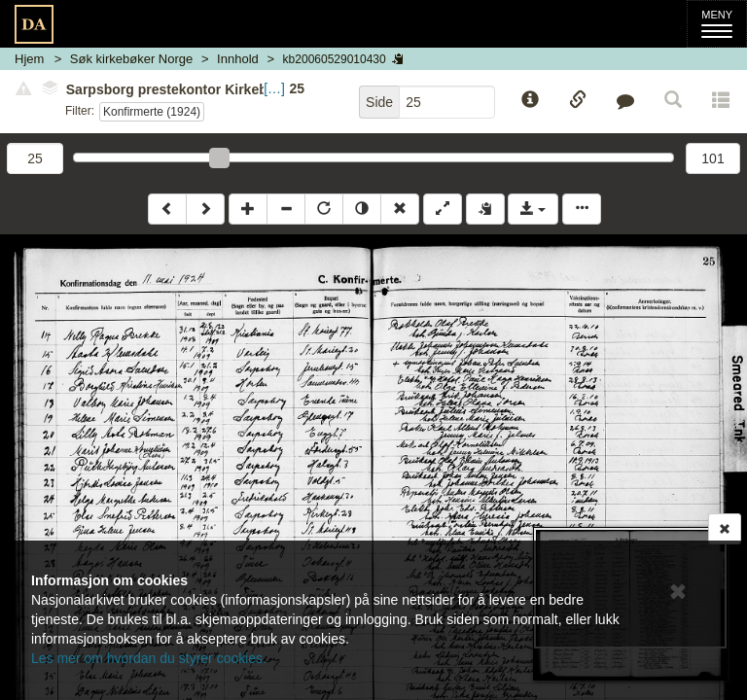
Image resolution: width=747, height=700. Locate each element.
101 (712, 158)
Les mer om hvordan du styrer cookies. (149, 658)
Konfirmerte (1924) (152, 112)
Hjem (29, 59)
